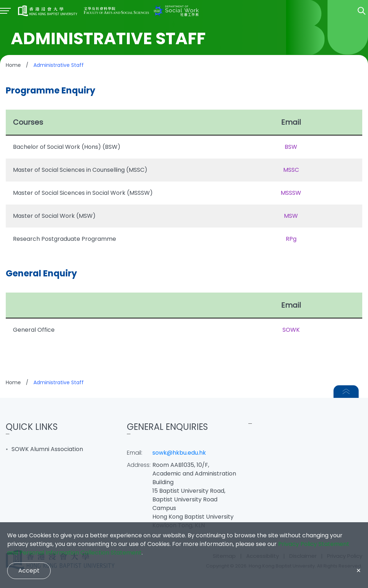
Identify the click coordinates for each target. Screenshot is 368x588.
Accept (29, 571)
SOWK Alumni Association (47, 449)
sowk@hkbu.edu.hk (179, 453)
